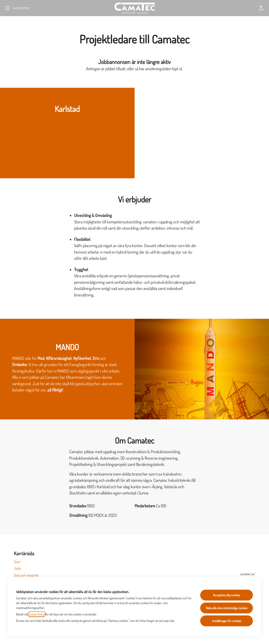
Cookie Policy (37, 614)
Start (17, 562)
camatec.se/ (248, 574)
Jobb (17, 568)
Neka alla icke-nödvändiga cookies (227, 608)
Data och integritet (26, 575)
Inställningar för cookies (227, 621)
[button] (261, 8)
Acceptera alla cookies (227, 595)
